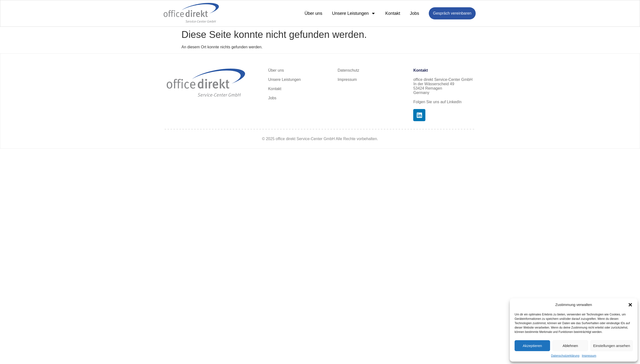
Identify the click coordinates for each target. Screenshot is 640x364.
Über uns (313, 13)
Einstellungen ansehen (612, 346)
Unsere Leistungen (354, 13)
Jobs (414, 13)
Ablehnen (570, 346)
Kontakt (393, 13)
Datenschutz (348, 70)
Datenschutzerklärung (565, 356)
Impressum (589, 356)
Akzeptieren (532, 346)
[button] (630, 305)
